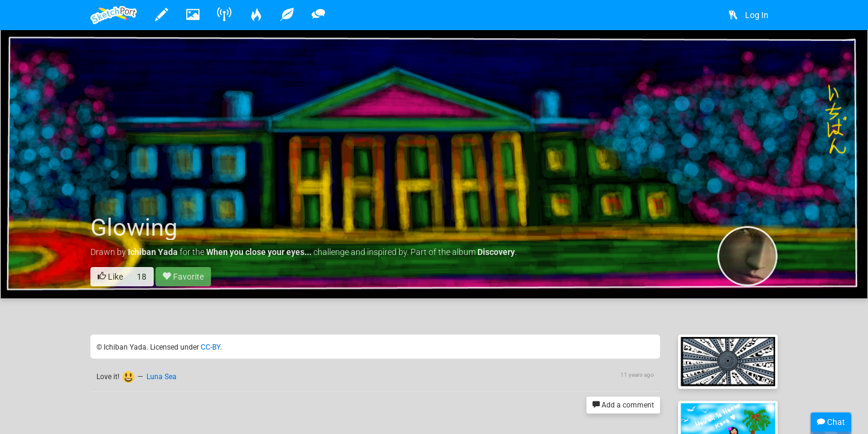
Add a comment (623, 405)
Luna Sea (162, 377)
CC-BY (210, 347)
